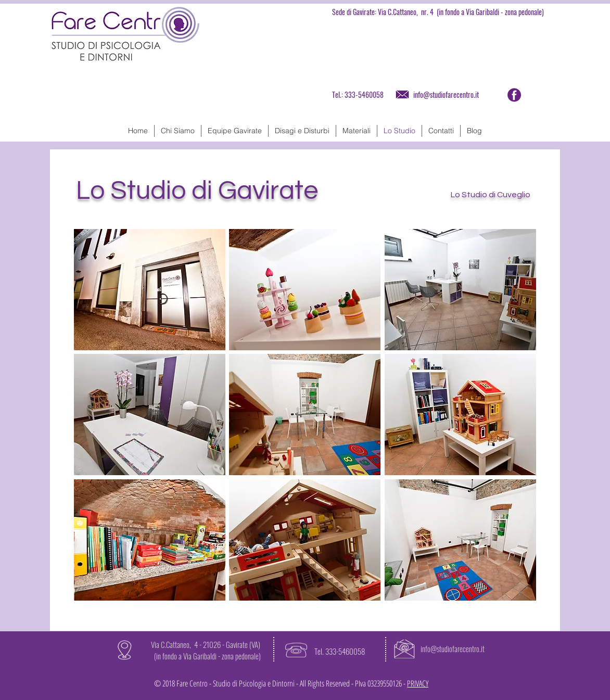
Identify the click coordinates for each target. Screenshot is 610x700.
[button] (150, 290)
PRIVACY (418, 683)
